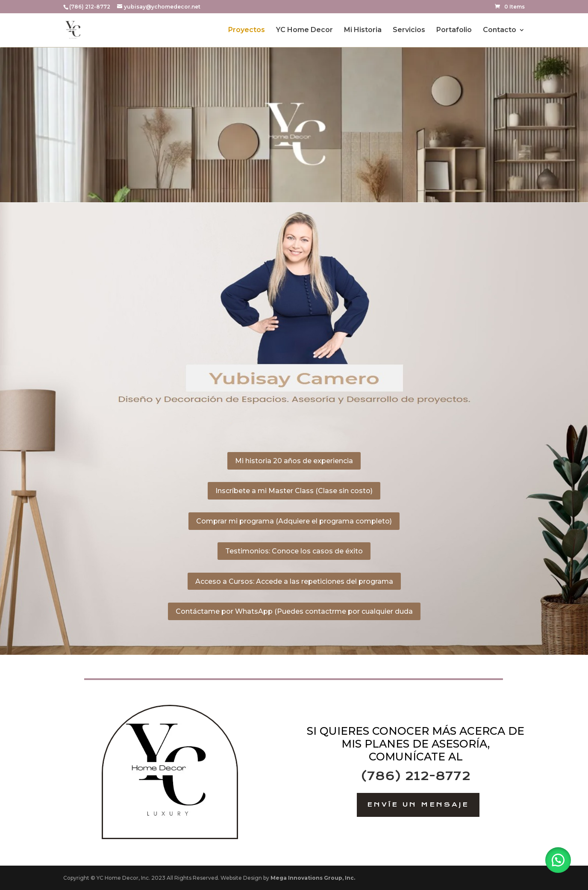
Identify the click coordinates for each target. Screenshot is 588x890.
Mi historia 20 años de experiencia (294, 461)
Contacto (500, 30)
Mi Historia (363, 30)
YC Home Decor (304, 30)
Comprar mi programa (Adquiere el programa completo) (294, 521)
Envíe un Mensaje (418, 804)
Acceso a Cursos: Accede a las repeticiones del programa (294, 581)
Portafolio (454, 30)
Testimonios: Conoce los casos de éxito (294, 551)
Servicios (409, 30)
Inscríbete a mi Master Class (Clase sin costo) (294, 491)
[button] (558, 860)
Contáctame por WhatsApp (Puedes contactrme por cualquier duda (294, 611)
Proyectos (247, 30)
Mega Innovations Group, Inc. (313, 878)
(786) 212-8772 (416, 776)
